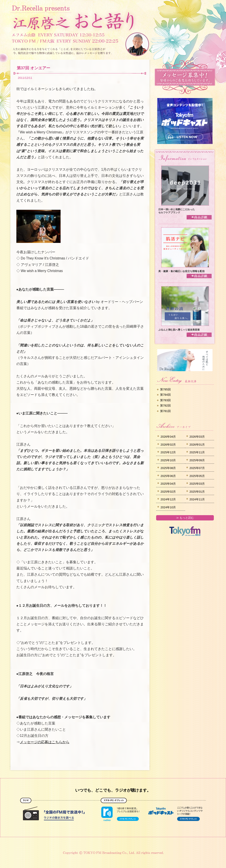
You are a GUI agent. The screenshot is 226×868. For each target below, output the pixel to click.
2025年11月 (197, 452)
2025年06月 (168, 476)
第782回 (165, 406)
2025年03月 (197, 484)
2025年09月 (197, 460)
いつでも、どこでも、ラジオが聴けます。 (113, 790)
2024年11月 (197, 499)
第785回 (165, 389)
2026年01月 (197, 445)
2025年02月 (168, 492)
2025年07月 (197, 468)
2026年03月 (197, 437)
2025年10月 (168, 460)
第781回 (165, 411)
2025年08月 (168, 468)
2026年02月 (168, 445)
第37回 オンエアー (34, 68)
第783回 (165, 400)
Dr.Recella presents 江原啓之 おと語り (73, 17)
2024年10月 (168, 507)
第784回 (165, 395)
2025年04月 (168, 484)
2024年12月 (168, 499)
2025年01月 (197, 492)
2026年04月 (168, 437)
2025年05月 (197, 476)
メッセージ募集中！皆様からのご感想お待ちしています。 (185, 77)
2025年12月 (168, 452)
